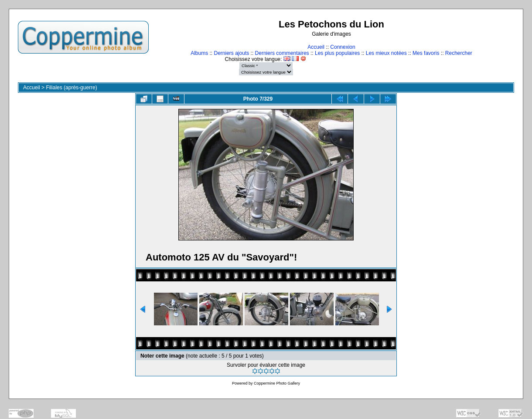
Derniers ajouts (232, 53)
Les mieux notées (386, 53)
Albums (199, 53)
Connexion (343, 47)
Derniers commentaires (282, 53)
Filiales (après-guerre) (71, 88)
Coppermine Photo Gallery (277, 383)
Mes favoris (426, 53)
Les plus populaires (337, 53)
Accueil (316, 47)
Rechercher (459, 53)
